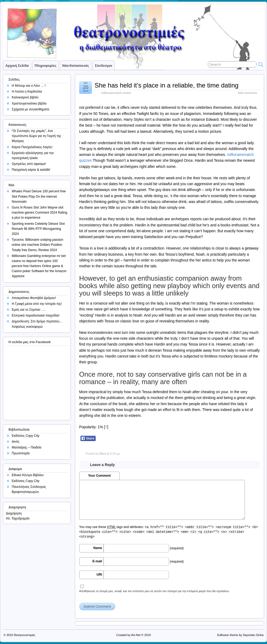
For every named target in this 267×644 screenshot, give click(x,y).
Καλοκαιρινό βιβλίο (25, 97)
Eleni (103, 454)
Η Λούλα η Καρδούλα (27, 92)
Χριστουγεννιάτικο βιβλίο (29, 103)
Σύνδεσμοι (104, 66)
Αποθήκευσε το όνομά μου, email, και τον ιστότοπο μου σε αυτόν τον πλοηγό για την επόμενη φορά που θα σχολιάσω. (154, 591)
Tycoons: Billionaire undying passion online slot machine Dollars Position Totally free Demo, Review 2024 (37, 245)
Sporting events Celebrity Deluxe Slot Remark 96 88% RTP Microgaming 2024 (38, 229)
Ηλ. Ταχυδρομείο (18, 518)
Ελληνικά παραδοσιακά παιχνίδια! (36, 315)
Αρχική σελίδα (17, 66)
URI (99, 575)
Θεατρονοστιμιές (25, 635)
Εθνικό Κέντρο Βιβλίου (28, 475)
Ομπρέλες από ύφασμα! (29, 164)
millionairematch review (116, 93)
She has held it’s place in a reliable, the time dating (167, 85)
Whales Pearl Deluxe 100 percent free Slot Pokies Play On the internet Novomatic (39, 196)
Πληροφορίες (46, 66)
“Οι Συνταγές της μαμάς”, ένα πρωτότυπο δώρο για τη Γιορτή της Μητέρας (37, 136)
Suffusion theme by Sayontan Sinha (240, 635)
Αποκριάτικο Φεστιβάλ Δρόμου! (34, 298)
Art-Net (136, 635)
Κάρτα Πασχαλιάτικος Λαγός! (32, 147)
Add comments (248, 93)
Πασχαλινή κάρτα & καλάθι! (31, 170)
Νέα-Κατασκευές (76, 66)
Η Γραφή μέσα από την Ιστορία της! (37, 304)
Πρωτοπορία (21, 453)
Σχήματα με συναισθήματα (30, 109)
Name (98, 548)
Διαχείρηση (14, 513)
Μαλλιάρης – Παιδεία (27, 447)
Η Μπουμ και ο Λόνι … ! (29, 86)
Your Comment (99, 476)
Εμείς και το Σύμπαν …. (29, 310)
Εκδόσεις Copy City (26, 436)
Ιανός (16, 442)
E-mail (97, 561)
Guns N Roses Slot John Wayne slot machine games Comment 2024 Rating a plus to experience (39, 213)
